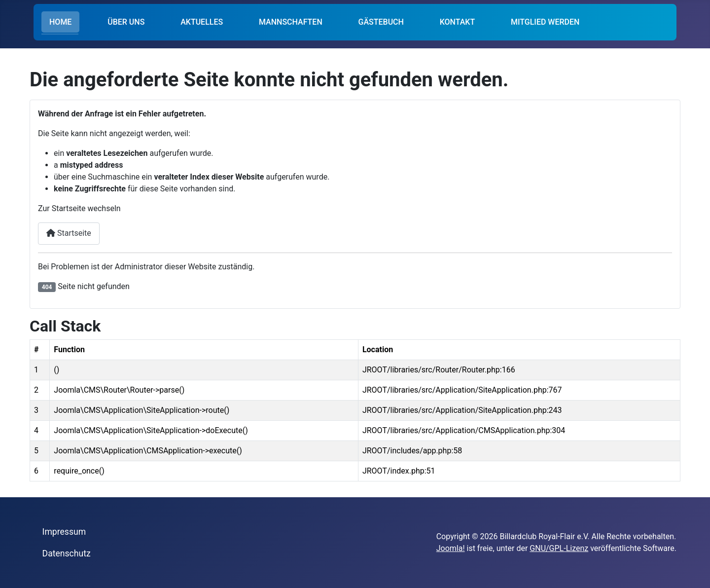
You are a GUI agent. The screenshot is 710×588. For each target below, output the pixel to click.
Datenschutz (67, 553)
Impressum (64, 532)
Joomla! (451, 548)
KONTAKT (458, 22)
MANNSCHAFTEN (291, 22)
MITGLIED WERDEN (545, 22)
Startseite (69, 233)
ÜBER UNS (126, 22)
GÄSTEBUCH (381, 22)
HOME (60, 22)
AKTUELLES (202, 22)
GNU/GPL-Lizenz (559, 548)
